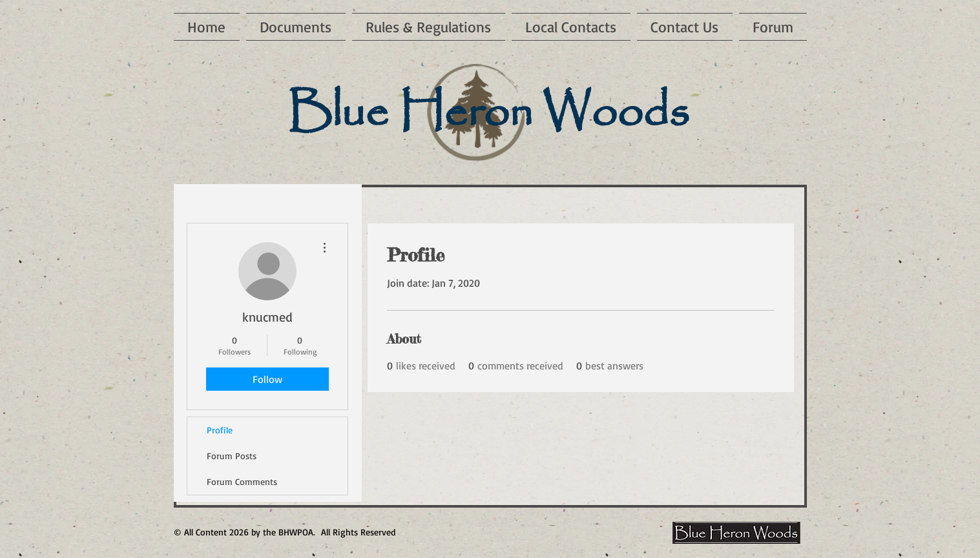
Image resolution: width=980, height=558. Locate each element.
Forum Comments (242, 481)
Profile (220, 430)
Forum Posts (232, 456)
